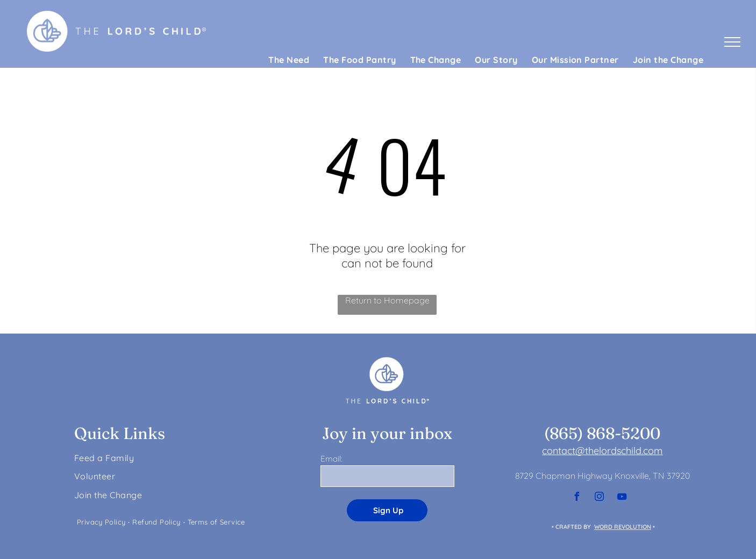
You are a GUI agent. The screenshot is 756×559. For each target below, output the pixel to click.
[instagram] (599, 498)
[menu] (732, 42)
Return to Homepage (387, 300)
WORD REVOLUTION (623, 527)
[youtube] (622, 498)
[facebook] (576, 498)
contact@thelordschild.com (602, 451)
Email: (331, 459)
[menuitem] (289, 60)
